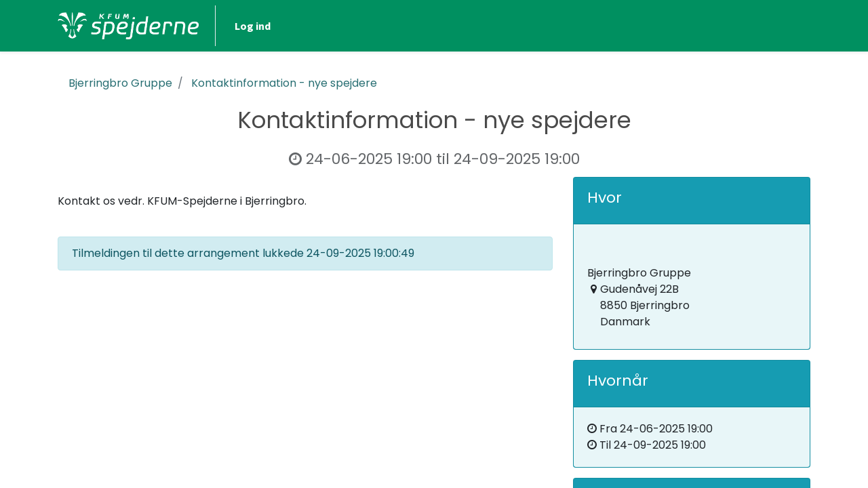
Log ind (253, 26)
